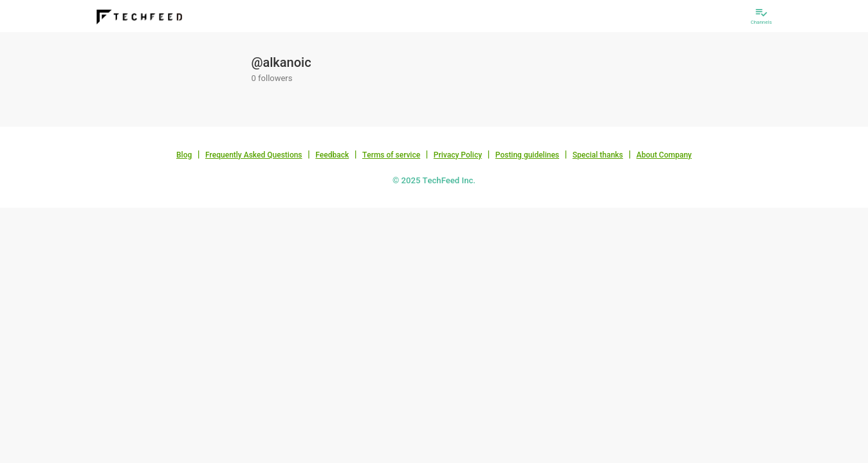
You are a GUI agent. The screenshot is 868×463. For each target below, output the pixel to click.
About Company (664, 155)
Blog (184, 155)
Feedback (332, 155)
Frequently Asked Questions (254, 155)
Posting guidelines (527, 155)
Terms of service (391, 155)
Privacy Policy (458, 155)
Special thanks (598, 155)
